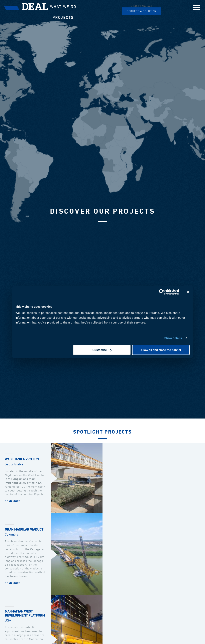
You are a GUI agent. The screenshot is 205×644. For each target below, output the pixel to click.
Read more (13, 501)
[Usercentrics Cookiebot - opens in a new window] (162, 292)
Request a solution (142, 11)
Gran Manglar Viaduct (24, 530)
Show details (173, 338)
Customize (102, 350)
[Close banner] (188, 292)
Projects (63, 18)
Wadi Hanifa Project (22, 459)
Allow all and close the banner (161, 350)
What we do (63, 7)
